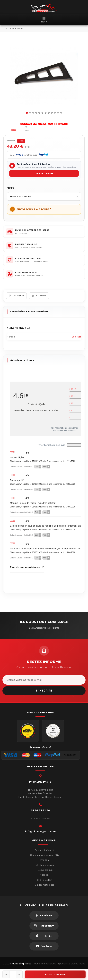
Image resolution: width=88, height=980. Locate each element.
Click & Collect (44, 880)
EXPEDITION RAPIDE (26, 272)
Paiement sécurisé (44, 850)
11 (58, 113)
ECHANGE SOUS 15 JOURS (28, 258)
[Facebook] (44, 915)
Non (47, 467)
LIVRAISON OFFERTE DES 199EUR (32, 230)
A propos (44, 875)
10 (55, 113)
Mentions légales (44, 865)
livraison (44, 860)
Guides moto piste (44, 885)
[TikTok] (44, 936)
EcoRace (77, 337)
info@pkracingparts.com (40, 832)
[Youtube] (44, 946)
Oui (38, 467)
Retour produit (44, 870)
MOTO (10, 188)
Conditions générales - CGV (44, 855)
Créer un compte (44, 173)
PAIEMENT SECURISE (26, 244)
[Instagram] (44, 926)
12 (61, 113)
